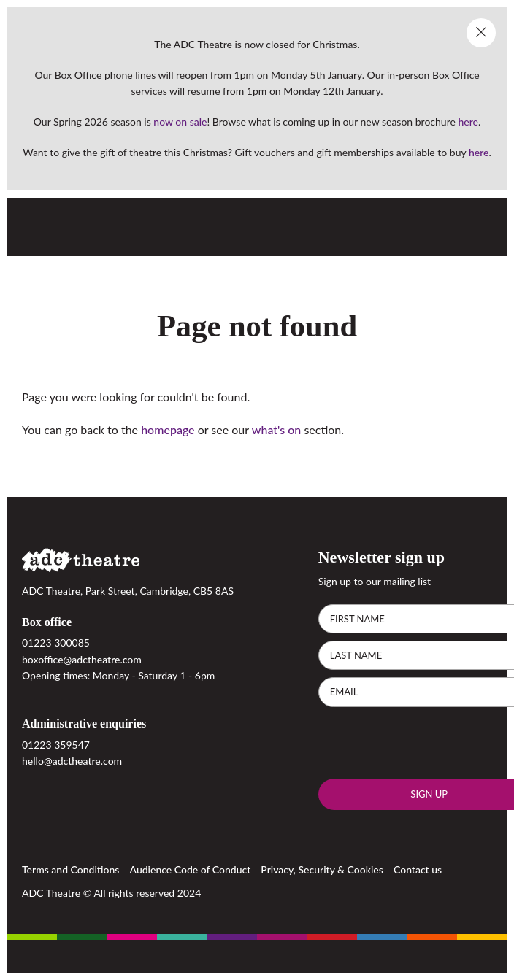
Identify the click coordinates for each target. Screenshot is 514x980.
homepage (168, 429)
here (468, 121)
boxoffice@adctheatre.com (82, 659)
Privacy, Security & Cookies (322, 869)
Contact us (418, 869)
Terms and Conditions (70, 869)
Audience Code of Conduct (191, 869)
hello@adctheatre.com (72, 761)
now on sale (180, 121)
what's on (276, 429)
